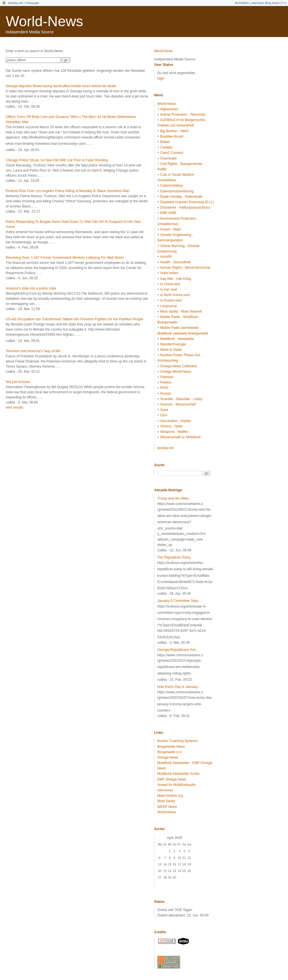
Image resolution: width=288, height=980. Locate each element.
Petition (166, 382)
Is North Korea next (175, 295)
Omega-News (168, 757)
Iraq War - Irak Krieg (176, 279)
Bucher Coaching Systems (177, 741)
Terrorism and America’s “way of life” (33, 351)
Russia (165, 394)
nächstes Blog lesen (265, 3)
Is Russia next (171, 300)
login (161, 78)
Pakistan (167, 377)
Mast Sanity (166, 801)
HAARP (166, 257)
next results (14, 408)
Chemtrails (168, 158)
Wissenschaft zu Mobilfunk (180, 437)
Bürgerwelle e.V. (170, 752)
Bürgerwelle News (171, 747)
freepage (33, 3)
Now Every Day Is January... (179, 687)
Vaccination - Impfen (176, 421)
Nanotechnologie (173, 344)
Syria (164, 410)
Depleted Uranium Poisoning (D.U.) (187, 202)
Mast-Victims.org (170, 796)
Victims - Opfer (171, 426)
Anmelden (242, 3)
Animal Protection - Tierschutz (183, 115)
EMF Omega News (172, 779)
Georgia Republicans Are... (178, 650)
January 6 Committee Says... (179, 601)
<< (283, 3)
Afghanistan (169, 109)
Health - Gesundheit (175, 262)
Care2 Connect (172, 153)
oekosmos (165, 790)
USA (164, 415)
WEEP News (167, 807)
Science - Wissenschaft (178, 404)
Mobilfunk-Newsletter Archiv (178, 774)
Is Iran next (169, 290)
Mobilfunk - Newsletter (177, 339)
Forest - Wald (170, 229)
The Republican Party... (175, 557)
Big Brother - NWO (174, 131)
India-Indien (169, 273)
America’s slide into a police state (31, 288)
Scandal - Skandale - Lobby (181, 399)
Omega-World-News (176, 372)
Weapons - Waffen (174, 432)
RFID (164, 388)
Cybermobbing (171, 186)
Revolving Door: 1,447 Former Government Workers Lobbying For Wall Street (65, 258)
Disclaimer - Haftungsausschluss (185, 207)
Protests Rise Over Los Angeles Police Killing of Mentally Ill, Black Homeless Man (68, 191)
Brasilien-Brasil (172, 136)
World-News (44, 21)
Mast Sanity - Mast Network (181, 311)
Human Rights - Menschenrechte (185, 268)
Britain (165, 142)
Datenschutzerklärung (177, 191)
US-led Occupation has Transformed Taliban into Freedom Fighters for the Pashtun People (74, 319)
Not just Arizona (18, 382)
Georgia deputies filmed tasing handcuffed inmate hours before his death (61, 86)
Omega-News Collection (179, 366)
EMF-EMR (168, 213)
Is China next (170, 284)
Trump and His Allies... (174, 498)
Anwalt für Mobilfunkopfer (177, 785)
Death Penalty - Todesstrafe (181, 197)
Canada (166, 147)
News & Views (171, 350)
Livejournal (168, 306)
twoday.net (15, 3)
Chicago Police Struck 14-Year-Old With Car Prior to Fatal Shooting (57, 160)
